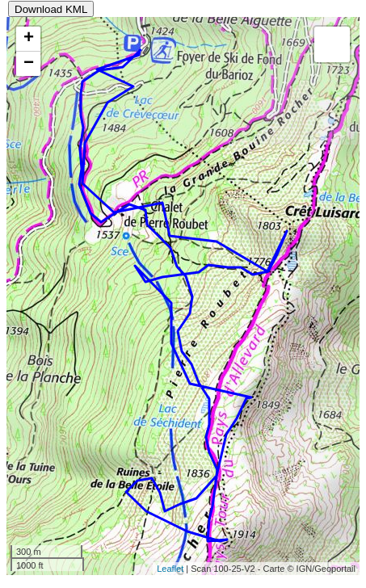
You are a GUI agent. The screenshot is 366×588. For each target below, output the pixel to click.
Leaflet (170, 569)
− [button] (29, 64)
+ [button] (29, 39)
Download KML (51, 9)
